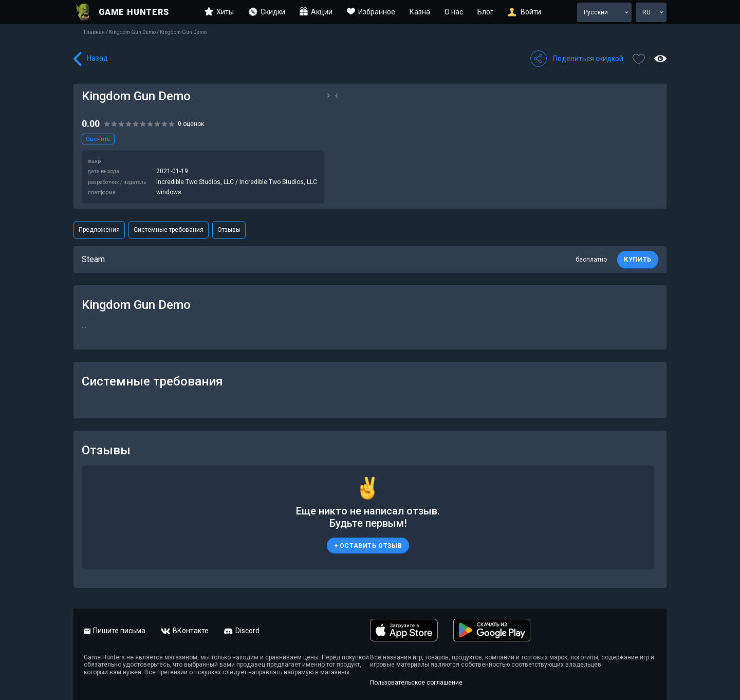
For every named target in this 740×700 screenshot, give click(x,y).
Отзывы (229, 230)
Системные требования (169, 230)
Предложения (99, 230)
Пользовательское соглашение (416, 683)
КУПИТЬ (638, 260)
